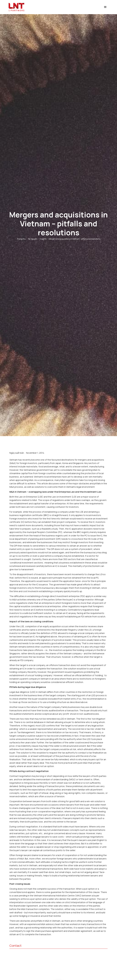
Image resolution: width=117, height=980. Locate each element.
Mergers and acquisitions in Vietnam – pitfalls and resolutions (75, 239)
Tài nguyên (33, 239)
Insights (43, 239)
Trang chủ (21, 239)
